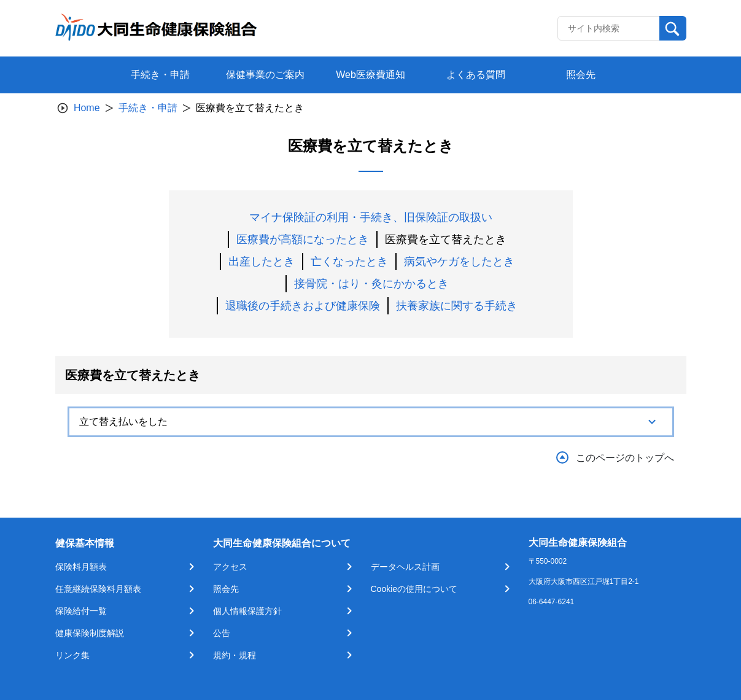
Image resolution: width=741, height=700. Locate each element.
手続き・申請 (148, 108)
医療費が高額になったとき (303, 239)
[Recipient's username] (609, 28)
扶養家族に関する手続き (457, 306)
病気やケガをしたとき (459, 262)
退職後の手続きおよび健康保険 (303, 306)
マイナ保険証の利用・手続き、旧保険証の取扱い (371, 217)
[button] (371, 422)
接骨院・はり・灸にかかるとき (371, 284)
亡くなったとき (349, 262)
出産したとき (262, 262)
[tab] (371, 422)
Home (87, 108)
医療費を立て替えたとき (446, 239)
